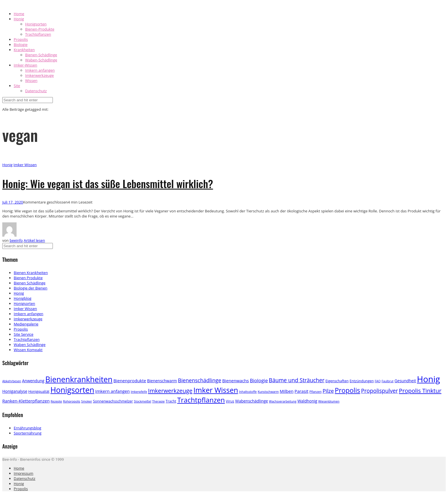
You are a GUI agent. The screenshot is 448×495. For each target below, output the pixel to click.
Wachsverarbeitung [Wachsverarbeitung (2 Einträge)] (283, 401)
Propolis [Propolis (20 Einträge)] (348, 390)
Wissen (31, 81)
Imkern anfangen (40, 70)
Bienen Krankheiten (31, 273)
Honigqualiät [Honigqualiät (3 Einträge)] (39, 392)
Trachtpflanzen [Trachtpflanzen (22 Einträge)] (201, 400)
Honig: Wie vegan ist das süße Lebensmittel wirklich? (108, 183)
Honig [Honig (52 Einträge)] (428, 379)
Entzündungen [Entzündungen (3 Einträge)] (362, 381)
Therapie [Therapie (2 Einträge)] (159, 401)
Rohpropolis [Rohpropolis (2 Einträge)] (71, 401)
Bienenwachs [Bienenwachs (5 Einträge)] (236, 381)
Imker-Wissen (25, 65)
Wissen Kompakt (28, 350)
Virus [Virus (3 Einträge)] (230, 401)
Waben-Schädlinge (41, 60)
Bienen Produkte (28, 278)
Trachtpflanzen (38, 34)
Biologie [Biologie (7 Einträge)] (259, 380)
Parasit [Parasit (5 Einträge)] (302, 391)
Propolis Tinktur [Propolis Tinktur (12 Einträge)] (420, 391)
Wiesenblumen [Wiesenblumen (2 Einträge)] (329, 401)
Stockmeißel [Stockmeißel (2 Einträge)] (143, 401)
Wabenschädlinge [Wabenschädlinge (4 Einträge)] (252, 401)
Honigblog (23, 298)
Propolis (21, 39)
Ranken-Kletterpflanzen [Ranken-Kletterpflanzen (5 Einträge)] (26, 401)
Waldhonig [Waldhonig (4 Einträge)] (307, 401)
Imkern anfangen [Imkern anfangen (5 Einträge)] (112, 391)
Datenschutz (36, 91)
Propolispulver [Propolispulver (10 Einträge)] (380, 391)
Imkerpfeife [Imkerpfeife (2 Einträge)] (139, 392)
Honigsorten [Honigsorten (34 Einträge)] (72, 390)
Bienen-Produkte (40, 29)
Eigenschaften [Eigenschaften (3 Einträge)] (337, 381)
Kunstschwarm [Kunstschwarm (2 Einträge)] (268, 392)
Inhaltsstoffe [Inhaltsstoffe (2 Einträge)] (248, 392)
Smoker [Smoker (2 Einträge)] (87, 401)
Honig (19, 19)
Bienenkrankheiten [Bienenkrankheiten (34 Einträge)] (79, 379)
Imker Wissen (25, 165)
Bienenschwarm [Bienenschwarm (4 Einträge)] (162, 381)
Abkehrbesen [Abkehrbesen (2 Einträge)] (12, 381)
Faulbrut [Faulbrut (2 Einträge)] (387, 381)
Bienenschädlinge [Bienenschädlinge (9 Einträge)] (200, 380)
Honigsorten (36, 24)
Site (17, 86)
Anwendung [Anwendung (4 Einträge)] (33, 381)
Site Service (24, 334)
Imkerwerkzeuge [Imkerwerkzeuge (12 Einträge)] (170, 391)
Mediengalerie (26, 324)
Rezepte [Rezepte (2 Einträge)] (56, 401)
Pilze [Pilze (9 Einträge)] (328, 391)
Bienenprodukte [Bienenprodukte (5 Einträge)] (130, 381)
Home (19, 14)
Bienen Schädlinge (30, 283)
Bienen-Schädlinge (41, 55)
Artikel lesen (34, 240)
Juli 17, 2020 (13, 202)
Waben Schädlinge (30, 345)
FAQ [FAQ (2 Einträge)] (378, 381)
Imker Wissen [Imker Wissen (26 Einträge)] (216, 390)
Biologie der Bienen (31, 288)
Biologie (21, 45)
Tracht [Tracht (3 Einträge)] (171, 401)
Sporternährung (28, 433)
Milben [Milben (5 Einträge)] (287, 391)
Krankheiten (24, 50)
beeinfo (16, 240)
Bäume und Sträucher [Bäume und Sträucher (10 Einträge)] (297, 380)
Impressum (24, 473)
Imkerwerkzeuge (39, 75)
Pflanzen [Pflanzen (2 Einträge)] (316, 392)
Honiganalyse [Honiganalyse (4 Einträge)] (15, 391)
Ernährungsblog (27, 428)
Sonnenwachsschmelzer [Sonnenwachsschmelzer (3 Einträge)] (113, 401)
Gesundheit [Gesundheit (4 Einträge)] (405, 381)
